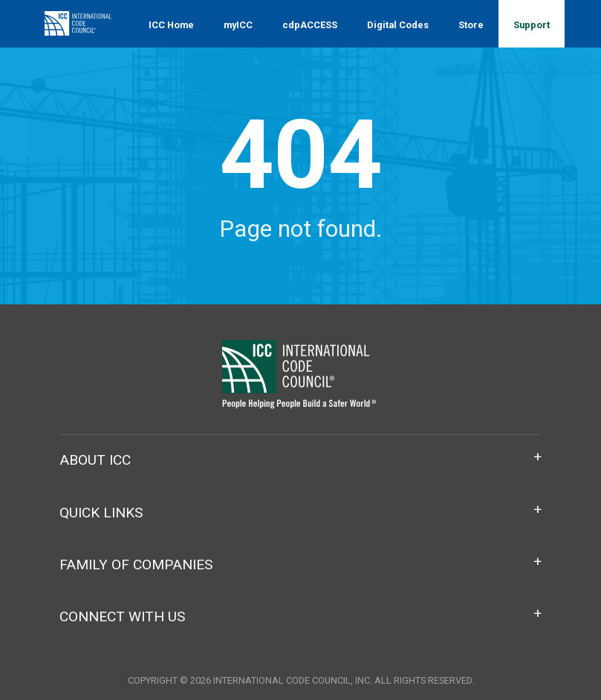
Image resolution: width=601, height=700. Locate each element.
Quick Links (101, 513)
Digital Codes (398, 25)
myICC (238, 25)
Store (471, 25)
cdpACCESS (310, 25)
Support (532, 25)
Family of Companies (136, 565)
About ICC (95, 460)
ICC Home (171, 25)
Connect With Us (122, 616)
